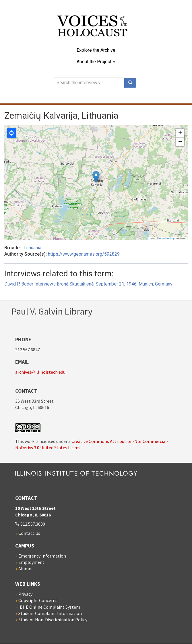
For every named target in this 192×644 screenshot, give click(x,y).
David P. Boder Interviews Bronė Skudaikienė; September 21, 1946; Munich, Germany (88, 284)
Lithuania (32, 248)
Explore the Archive (96, 50)
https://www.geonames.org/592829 (84, 254)
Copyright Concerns (38, 600)
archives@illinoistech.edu (40, 372)
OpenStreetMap (167, 238)
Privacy (25, 594)
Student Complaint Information (50, 613)
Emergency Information (42, 556)
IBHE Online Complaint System (49, 607)
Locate (11, 133)
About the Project (96, 62)
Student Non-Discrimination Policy (53, 620)
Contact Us (29, 533)
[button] (96, 177)
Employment (31, 562)
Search (132, 83)
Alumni (25, 568)
